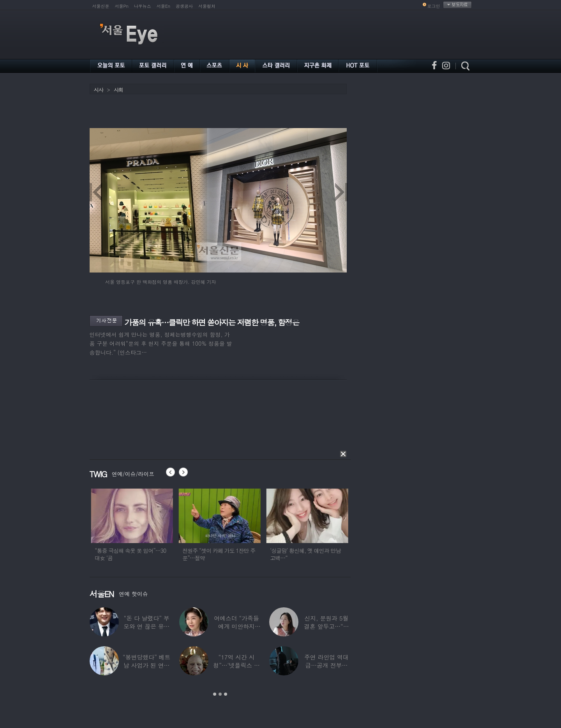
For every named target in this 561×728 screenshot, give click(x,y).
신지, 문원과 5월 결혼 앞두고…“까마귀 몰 (326, 626)
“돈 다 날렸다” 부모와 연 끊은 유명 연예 (147, 626)
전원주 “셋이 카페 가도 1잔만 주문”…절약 (232, 554)
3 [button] (226, 694)
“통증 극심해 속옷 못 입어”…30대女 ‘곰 (144, 554)
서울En (163, 6)
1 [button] (215, 694)
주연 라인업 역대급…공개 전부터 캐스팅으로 (326, 665)
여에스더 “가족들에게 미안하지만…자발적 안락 (236, 626)
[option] (145, 528)
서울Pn (122, 6)
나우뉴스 (143, 6)
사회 (118, 90)
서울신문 (101, 6)
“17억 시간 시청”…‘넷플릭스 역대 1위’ (236, 665)
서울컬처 (207, 6)
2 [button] (220, 694)
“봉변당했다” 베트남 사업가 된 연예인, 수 (146, 665)
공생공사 (184, 6)
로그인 (434, 6)
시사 (99, 90)
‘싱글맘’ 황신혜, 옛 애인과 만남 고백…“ (318, 554)
